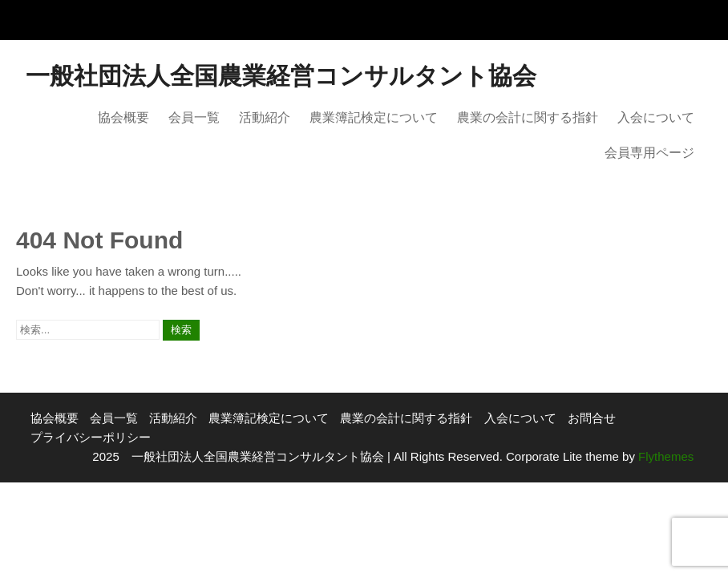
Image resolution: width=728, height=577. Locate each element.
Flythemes (664, 456)
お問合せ (592, 418)
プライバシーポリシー (91, 437)
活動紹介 (265, 117)
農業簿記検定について (374, 117)
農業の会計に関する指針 (528, 117)
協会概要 (123, 117)
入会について (656, 117)
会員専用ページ (649, 153)
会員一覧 (194, 117)
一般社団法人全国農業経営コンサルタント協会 (281, 76)
